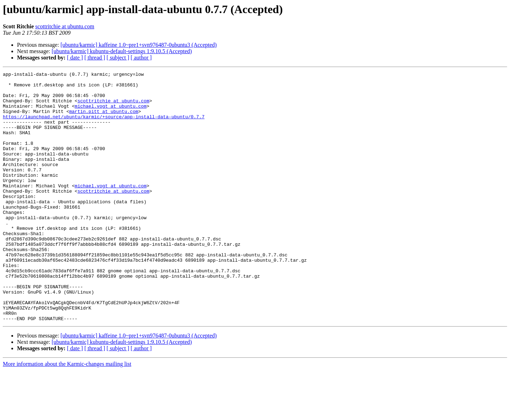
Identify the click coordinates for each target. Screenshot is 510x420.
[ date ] (75, 58)
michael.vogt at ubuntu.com (111, 113)
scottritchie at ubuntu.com (65, 26)
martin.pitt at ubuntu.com (104, 120)
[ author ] (141, 58)
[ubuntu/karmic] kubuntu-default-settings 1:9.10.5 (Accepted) (122, 51)
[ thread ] (95, 58)
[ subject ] (118, 58)
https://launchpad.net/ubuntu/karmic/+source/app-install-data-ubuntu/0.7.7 (104, 126)
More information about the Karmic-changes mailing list (67, 414)
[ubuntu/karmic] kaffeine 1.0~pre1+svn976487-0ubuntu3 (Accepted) (139, 45)
